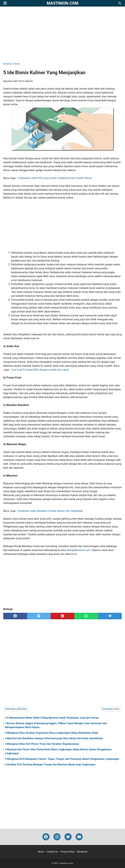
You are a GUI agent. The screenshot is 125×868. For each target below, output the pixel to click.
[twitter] (39, 616)
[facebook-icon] (46, 837)
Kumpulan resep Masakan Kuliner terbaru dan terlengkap (50, 511)
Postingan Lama (111, 709)
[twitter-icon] (68, 837)
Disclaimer (82, 852)
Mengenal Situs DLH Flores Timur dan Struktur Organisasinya (43, 744)
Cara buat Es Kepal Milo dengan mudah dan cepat (40, 370)
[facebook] (15, 616)
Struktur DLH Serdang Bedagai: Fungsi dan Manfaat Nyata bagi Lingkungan (51, 764)
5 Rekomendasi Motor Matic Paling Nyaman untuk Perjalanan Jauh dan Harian (53, 718)
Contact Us (52, 852)
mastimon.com (63, 3)
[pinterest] (62, 616)
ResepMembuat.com (79, 550)
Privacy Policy (67, 852)
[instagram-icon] (57, 837)
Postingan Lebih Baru (16, 709)
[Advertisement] (62, 34)
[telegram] (110, 616)
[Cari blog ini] (120, 3)
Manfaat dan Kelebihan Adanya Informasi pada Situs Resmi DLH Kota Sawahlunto (55, 738)
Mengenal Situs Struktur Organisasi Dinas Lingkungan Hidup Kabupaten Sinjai (52, 733)
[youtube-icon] (79, 837)
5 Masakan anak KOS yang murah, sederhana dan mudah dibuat (55, 178)
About (41, 852)
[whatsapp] (86, 616)
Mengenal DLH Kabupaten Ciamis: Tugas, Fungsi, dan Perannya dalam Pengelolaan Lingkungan (63, 759)
